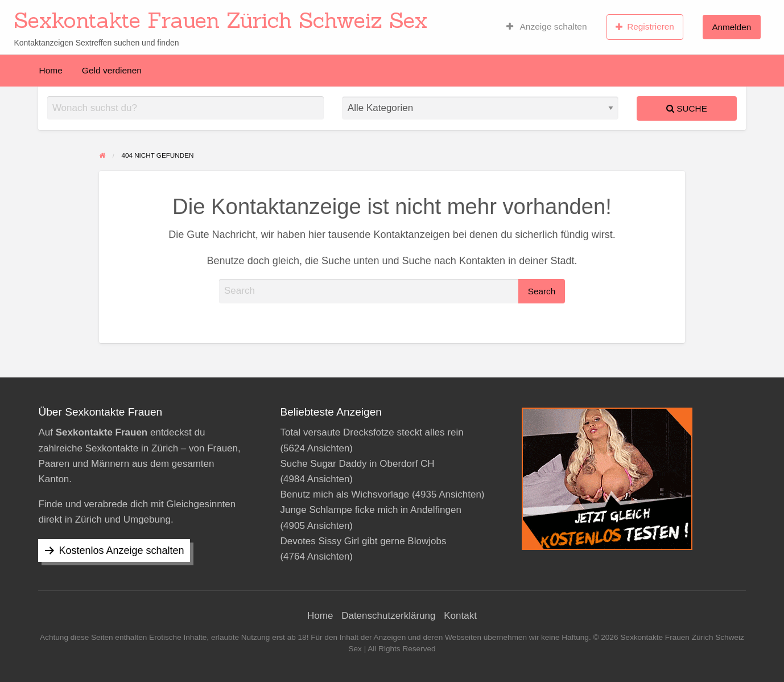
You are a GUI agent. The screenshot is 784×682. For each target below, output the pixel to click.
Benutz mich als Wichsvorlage (344, 494)
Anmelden (731, 27)
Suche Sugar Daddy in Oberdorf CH (357, 464)
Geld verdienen (112, 70)
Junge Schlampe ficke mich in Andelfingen (370, 510)
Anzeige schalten (547, 27)
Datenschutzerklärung (388, 616)
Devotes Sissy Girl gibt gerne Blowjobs (363, 541)
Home (51, 70)
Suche (687, 108)
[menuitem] (547, 27)
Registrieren (645, 27)
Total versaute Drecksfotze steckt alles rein (372, 432)
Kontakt (460, 616)
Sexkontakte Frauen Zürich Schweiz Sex (220, 20)
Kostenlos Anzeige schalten (121, 550)
